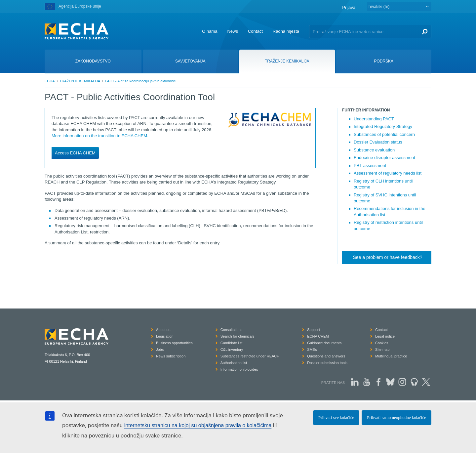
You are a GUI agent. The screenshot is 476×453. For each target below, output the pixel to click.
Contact (255, 31)
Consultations (232, 330)
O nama (210, 31)
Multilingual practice (391, 356)
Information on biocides (239, 369)
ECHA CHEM (318, 336)
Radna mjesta (286, 31)
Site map (382, 350)
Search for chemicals (238, 336)
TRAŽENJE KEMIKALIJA (80, 81)
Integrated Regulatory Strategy (383, 126)
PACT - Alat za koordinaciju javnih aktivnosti (140, 81)
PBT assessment (370, 165)
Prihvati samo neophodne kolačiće (397, 417)
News (233, 31)
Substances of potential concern (384, 134)
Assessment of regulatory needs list (388, 173)
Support (314, 330)
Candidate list (232, 343)
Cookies (382, 343)
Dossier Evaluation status (378, 142)
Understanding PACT (374, 119)
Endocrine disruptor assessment (384, 158)
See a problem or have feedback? (387, 257)
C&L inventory (232, 350)
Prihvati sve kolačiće (336, 417)
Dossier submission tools (327, 363)
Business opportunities (174, 343)
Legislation (165, 336)
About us (163, 330)
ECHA (50, 81)
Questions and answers (326, 356)
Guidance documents (324, 343)
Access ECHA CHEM (75, 153)
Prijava (349, 7)
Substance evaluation (374, 150)
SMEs (312, 350)
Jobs (160, 350)
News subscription (171, 356)
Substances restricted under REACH (250, 356)
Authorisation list (234, 363)
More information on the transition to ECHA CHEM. (100, 136)
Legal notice (385, 336)
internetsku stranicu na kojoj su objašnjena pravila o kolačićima (198, 425)
